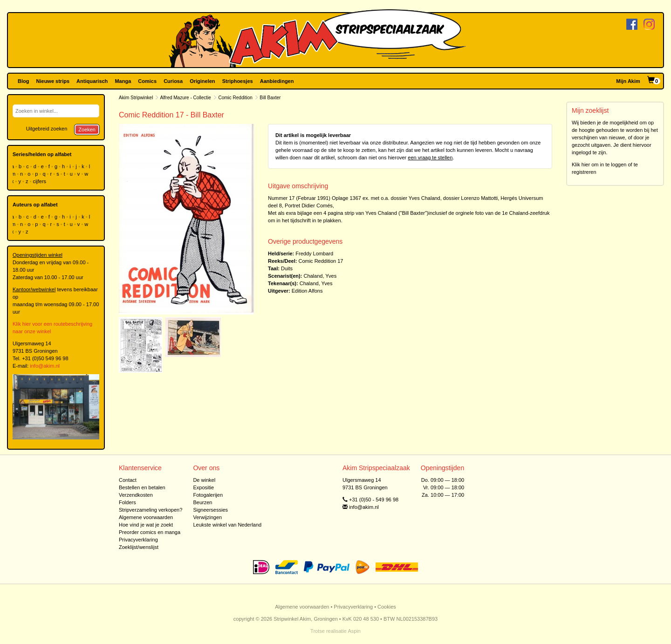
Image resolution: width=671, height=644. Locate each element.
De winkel (204, 480)
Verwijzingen (207, 517)
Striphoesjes (238, 81)
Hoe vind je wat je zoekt (146, 525)
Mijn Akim (628, 81)
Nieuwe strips (53, 81)
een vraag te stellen (430, 158)
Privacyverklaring (138, 540)
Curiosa (173, 81)
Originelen (202, 81)
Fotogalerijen (208, 495)
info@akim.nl (45, 366)
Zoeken (87, 130)
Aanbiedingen (277, 81)
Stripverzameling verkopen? (151, 510)
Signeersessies (210, 510)
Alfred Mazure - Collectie (185, 98)
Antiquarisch (92, 81)
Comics (147, 81)
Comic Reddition (235, 98)
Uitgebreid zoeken (47, 129)
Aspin (354, 631)
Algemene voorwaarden (146, 517)
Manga (123, 81)
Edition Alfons (307, 291)
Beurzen (202, 502)
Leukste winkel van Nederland (227, 525)
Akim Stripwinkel (136, 98)
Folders (127, 502)
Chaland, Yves (320, 276)
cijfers (40, 181)
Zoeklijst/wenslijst (139, 547)
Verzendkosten (136, 495)
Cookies (387, 607)
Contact (128, 480)
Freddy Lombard (314, 253)
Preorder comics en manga (150, 532)
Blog (23, 81)
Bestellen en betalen (142, 487)
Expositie (203, 487)
